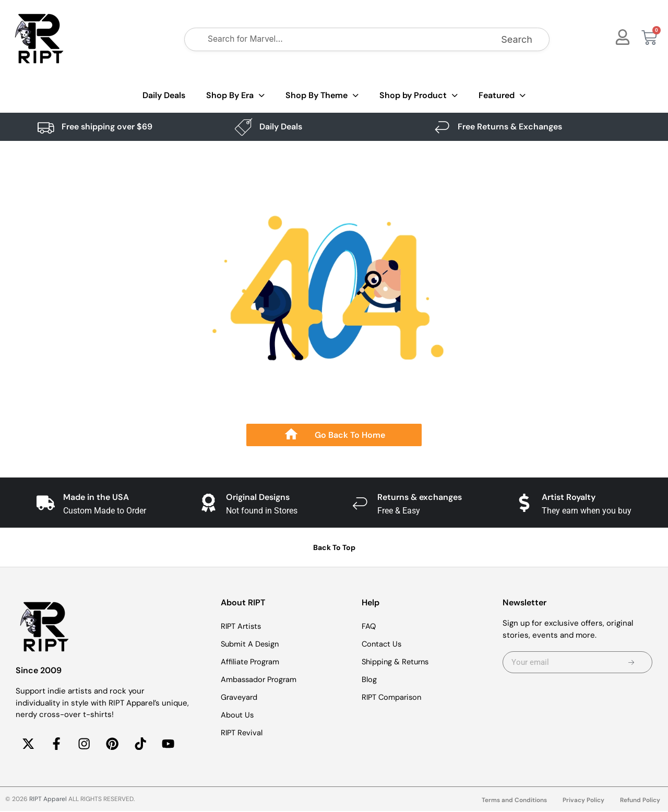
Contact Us (383, 644)
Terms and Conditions (514, 801)
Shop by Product (419, 96)
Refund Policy (640, 801)
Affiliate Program (251, 662)
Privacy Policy (583, 801)
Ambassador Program (260, 679)
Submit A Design (251, 644)
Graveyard (240, 697)
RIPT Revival (242, 733)
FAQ (369, 626)
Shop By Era (235, 96)
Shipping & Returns (397, 662)
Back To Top (334, 547)
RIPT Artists (242, 626)
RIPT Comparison (393, 697)
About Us (238, 715)
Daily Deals (164, 95)
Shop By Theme (322, 96)
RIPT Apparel (48, 800)
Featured (502, 96)
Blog (369, 679)
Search (517, 39)
